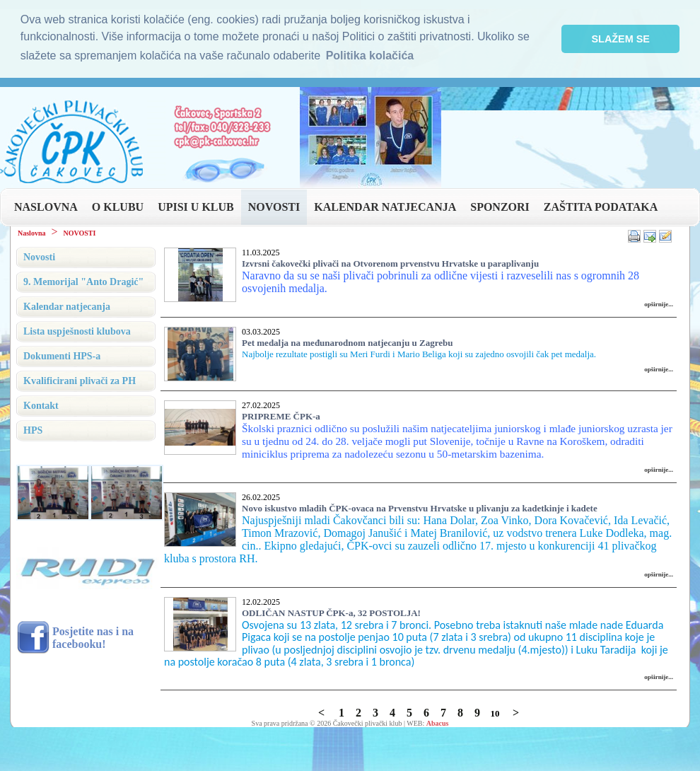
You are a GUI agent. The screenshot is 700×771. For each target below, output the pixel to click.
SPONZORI (500, 207)
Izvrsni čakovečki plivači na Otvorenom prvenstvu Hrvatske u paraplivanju (390, 263)
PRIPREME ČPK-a (281, 416)
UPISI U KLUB (196, 207)
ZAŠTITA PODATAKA (601, 207)
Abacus (438, 723)
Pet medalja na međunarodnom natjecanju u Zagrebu (348, 343)
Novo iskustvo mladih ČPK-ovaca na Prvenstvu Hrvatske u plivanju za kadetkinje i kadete (420, 508)
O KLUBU (118, 207)
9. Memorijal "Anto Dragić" (83, 282)
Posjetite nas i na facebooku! (93, 638)
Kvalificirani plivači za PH (80, 381)
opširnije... (659, 304)
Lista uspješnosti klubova (77, 331)
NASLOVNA (46, 207)
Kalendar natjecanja (67, 307)
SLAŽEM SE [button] (621, 39)
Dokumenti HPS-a (62, 356)
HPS (33, 430)
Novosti (39, 257)
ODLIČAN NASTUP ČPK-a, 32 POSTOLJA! (331, 613)
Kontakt (41, 406)
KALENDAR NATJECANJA (385, 207)
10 (495, 713)
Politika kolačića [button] (370, 56)
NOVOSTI (274, 207)
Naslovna (31, 233)
